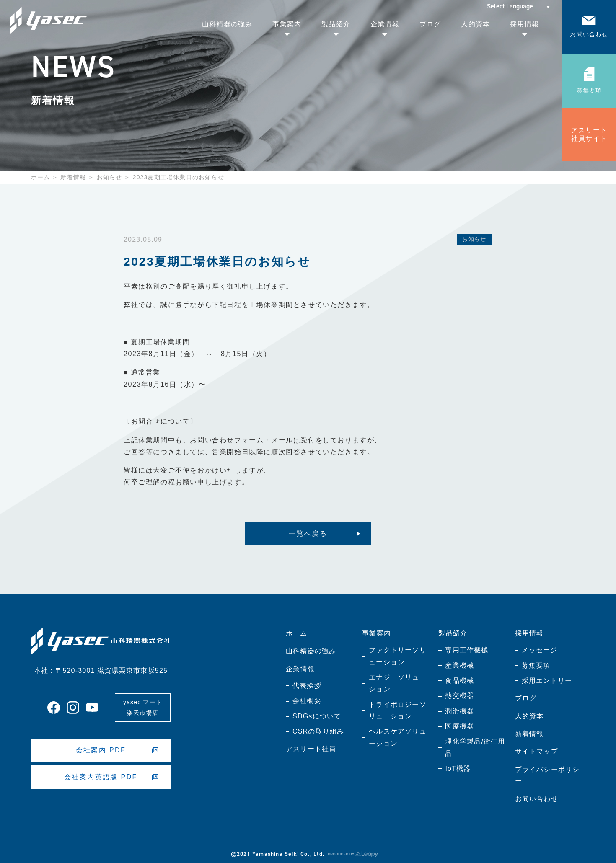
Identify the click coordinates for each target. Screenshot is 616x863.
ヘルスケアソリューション (398, 737)
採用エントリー (547, 681)
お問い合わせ (537, 799)
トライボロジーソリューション (398, 710)
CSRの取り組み (318, 731)
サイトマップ (537, 751)
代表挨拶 (307, 686)
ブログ (526, 698)
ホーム (41, 177)
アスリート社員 (311, 749)
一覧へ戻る (308, 534)
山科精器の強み (311, 651)
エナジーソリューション (398, 683)
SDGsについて (317, 716)
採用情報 (529, 633)
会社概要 (307, 701)
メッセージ (540, 650)
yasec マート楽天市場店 (143, 707)
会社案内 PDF (117, 750)
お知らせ (110, 177)
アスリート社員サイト (589, 134)
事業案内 (377, 633)
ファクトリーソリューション (398, 656)
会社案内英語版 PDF (111, 777)
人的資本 (529, 716)
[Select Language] (518, 6)
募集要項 (536, 665)
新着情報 (73, 177)
